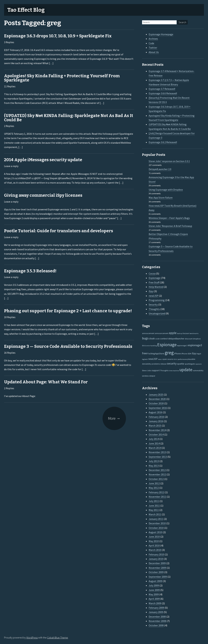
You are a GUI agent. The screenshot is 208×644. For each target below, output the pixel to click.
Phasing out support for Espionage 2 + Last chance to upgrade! (68, 311)
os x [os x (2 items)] (175, 359)
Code (151, 43)
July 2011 (154, 501)
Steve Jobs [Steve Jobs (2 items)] (147, 370)
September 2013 (158, 457)
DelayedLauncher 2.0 (160, 169)
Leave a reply (11, 166)
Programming (157, 300)
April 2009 (154, 599)
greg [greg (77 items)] (169, 353)
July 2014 (154, 439)
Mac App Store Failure (161, 198)
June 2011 (154, 506)
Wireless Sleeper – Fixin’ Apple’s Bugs (169, 218)
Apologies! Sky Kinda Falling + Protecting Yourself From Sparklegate (62, 78)
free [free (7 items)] (144, 353)
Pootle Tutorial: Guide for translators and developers (59, 231)
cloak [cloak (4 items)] (152, 338)
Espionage (155, 278)
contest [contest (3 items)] (164, 339)
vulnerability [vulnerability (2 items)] (198, 370)
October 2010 (156, 528)
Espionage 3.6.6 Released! (163, 93)
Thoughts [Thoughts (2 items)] (164, 370)
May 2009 (154, 594)
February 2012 (156, 492)
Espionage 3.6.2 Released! (163, 142)
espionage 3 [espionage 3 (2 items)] (182, 345)
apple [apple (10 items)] (173, 333)
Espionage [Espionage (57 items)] (167, 345)
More (114, 418)
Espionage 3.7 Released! (162, 89)
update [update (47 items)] (186, 370)
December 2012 (157, 470)
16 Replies (10, 353)
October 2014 (156, 434)
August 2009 (155, 581)
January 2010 (156, 559)
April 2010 (154, 545)
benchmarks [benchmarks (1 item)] (194, 333)
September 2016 (158, 408)
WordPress (32, 638)
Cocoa (152, 273)
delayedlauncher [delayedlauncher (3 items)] (176, 339)
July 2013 (154, 461)
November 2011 (157, 497)
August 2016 (155, 412)
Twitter (153, 48)
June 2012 (154, 483)
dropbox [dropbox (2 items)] (197, 339)
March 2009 (155, 603)
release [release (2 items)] (163, 364)
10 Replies (10, 317)
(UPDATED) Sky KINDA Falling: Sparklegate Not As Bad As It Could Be (69, 118)
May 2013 (154, 466)
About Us (154, 52)
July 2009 (154, 585)
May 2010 (154, 541)
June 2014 (154, 443)
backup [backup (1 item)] (180, 333)
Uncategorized (157, 313)
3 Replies (9, 42)
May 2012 (154, 488)
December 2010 (157, 523)
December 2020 (157, 399)
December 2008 (157, 617)
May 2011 (154, 510)
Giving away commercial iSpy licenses (43, 195)
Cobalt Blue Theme (58, 638)
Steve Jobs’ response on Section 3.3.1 (169, 161)
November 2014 (157, 430)
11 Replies (10, 86)
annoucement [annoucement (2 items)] (148, 333)
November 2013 (157, 452)
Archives (153, 39)
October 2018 (156, 403)
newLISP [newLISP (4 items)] (153, 359)
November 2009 (157, 568)
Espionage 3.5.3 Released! (30, 271)
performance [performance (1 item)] (182, 359)
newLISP (153, 296)
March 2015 (155, 426)
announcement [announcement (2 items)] (162, 333)
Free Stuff (154, 282)
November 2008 (157, 621)
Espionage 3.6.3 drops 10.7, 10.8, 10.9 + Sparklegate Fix (58, 36)
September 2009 (158, 577)
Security (153, 304)
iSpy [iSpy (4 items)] (194, 353)
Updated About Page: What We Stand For (46, 382)
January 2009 (156, 612)
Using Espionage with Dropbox (166, 190)
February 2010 (156, 554)
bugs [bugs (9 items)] (145, 338)
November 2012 (157, 474)
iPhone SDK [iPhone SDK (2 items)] (186, 353)
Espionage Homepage (161, 34)
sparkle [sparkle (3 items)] (181, 364)
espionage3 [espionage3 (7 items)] (195, 345)
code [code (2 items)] (157, 339)
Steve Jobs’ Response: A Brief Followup (170, 226)
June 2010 (154, 537)
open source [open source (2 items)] (168, 359)
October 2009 (156, 572)
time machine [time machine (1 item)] (174, 371)
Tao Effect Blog (26, 10)
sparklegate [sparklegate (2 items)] (190, 364)
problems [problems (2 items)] (156, 364)
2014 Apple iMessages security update (43, 160)
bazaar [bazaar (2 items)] (186, 333)
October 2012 (156, 479)
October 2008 (156, 625)
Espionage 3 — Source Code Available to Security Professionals (68, 346)
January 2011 (156, 519)
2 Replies (9, 126)
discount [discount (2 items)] (189, 339)
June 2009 (154, 590)
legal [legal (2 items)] (199, 353)
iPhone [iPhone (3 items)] (178, 353)
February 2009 (156, 608)
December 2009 (157, 563)
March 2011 (155, 514)
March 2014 (155, 448)
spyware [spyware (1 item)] (198, 364)
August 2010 (155, 532)
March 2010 (155, 550)
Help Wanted (156, 287)
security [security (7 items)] (172, 364)
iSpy (151, 291)
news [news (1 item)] (160, 359)
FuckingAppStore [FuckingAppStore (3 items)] (156, 353)
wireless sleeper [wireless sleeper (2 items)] (149, 376)
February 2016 (156, 417)
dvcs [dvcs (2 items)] (144, 345)
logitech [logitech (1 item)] (145, 359)
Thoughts (154, 309)
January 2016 (156, 421)
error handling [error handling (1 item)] (152, 346)
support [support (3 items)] (156, 370)
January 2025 (156, 395)
